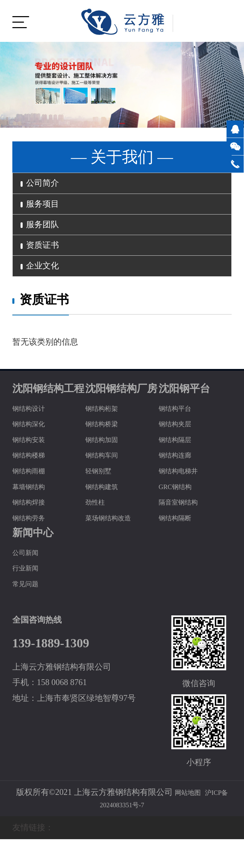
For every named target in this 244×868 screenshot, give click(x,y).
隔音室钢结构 (183, 530)
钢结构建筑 (106, 515)
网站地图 (185, 821)
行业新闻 (29, 596)
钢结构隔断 (179, 546)
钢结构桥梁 (106, 452)
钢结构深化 (33, 452)
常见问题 (29, 612)
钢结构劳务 (33, 546)
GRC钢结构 (180, 515)
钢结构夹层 (179, 452)
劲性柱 (98, 530)
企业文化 (46, 291)
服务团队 (46, 239)
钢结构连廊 (179, 483)
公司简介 (46, 186)
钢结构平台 (179, 436)
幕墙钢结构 (33, 515)
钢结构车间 (106, 483)
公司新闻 (29, 581)
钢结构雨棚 (33, 499)
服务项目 (46, 212)
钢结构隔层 (179, 468)
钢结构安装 (33, 468)
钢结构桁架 (106, 436)
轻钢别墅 (102, 499)
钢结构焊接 (33, 530)
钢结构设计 (33, 436)
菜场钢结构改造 (114, 546)
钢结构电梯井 (183, 499)
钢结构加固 (106, 468)
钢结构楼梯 (33, 483)
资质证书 (46, 265)
